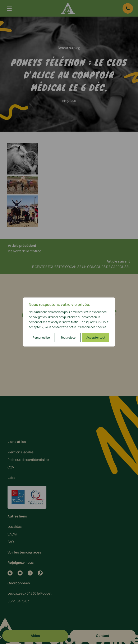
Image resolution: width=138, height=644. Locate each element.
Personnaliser (42, 337)
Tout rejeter (69, 337)
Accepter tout (96, 337)
